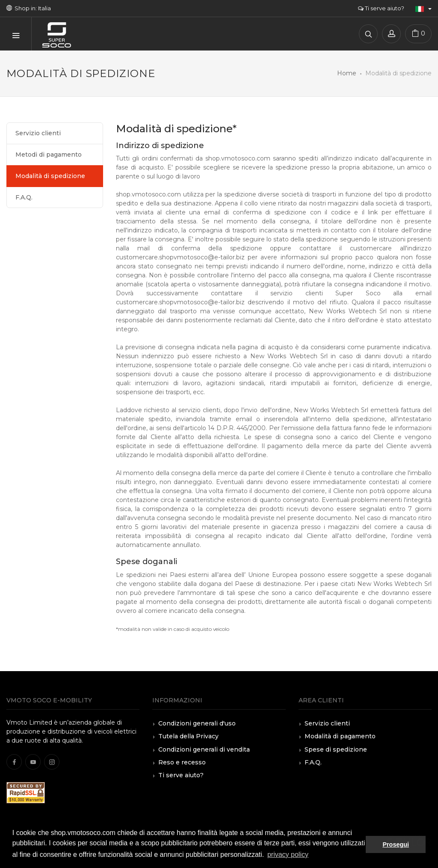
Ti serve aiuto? (381, 8)
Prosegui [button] (396, 844)
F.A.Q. (24, 197)
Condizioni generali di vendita (204, 749)
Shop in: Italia (29, 8)
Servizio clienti (38, 133)
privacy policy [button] (288, 855)
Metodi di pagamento (49, 155)
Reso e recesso (182, 762)
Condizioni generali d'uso (197, 723)
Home (347, 73)
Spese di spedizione (336, 749)
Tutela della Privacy (188, 736)
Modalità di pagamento (340, 736)
